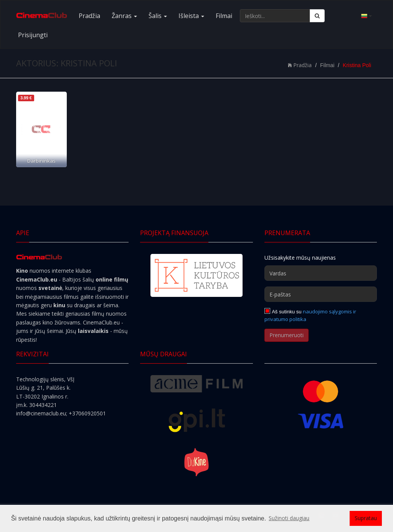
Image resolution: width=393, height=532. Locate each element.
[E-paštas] (321, 294)
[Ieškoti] (317, 16)
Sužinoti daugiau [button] (289, 518)
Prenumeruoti (286, 335)
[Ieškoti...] (275, 16)
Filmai (224, 16)
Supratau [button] (366, 518)
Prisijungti (33, 35)
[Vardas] (321, 273)
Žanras (124, 16)
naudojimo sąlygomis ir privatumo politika (310, 315)
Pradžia (89, 16)
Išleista (191, 16)
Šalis (158, 16)
